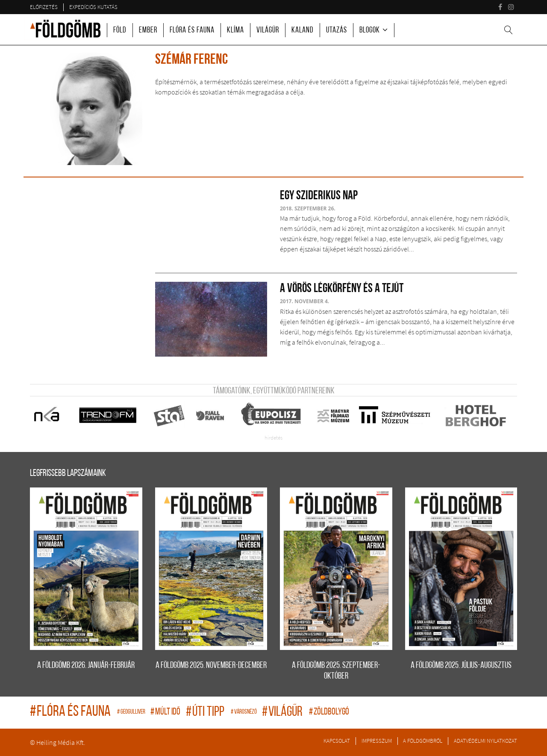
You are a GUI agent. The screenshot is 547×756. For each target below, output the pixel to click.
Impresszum (377, 741)
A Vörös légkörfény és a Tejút (342, 289)
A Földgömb (65, 29)
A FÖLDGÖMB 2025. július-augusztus (461, 666)
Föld (120, 31)
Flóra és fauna (192, 31)
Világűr (268, 31)
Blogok (370, 31)
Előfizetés (44, 7)
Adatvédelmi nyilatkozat (485, 741)
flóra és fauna (71, 712)
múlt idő (166, 712)
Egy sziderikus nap (319, 196)
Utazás (337, 31)
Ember (148, 31)
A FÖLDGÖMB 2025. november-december (211, 666)
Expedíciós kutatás (93, 7)
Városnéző (244, 712)
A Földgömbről (423, 741)
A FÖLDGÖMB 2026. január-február (86, 666)
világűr (283, 712)
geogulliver (132, 712)
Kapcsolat (337, 741)
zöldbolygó (329, 712)
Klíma (235, 31)
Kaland (303, 31)
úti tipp (206, 712)
